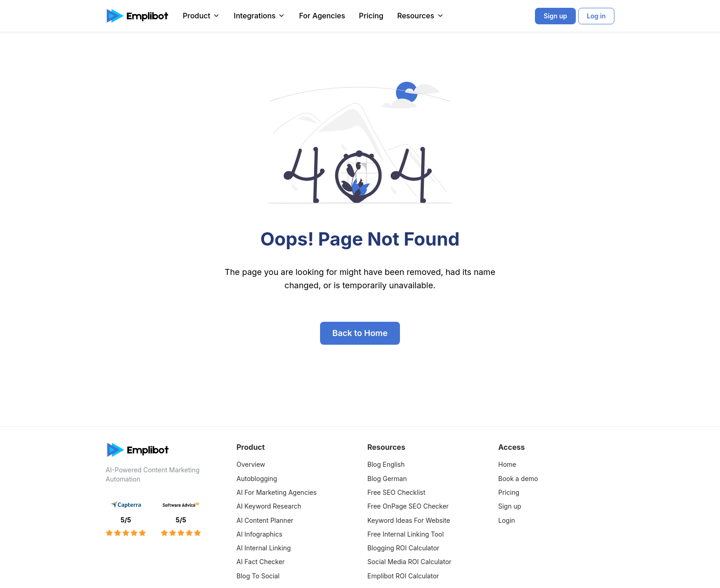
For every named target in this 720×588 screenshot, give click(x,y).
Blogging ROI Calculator (403, 548)
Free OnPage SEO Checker (408, 506)
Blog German (387, 479)
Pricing (371, 16)
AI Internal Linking (264, 548)
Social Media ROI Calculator (409, 562)
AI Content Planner (265, 520)
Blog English (386, 464)
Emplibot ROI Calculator (403, 576)
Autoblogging (257, 479)
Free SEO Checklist (396, 492)
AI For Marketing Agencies (277, 492)
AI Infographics (259, 534)
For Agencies (322, 16)
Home (507, 464)
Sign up (510, 506)
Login (507, 520)
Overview (251, 464)
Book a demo (518, 479)
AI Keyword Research (269, 506)
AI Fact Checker (261, 562)
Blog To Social (258, 576)
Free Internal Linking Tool (405, 534)
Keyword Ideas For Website (409, 520)
